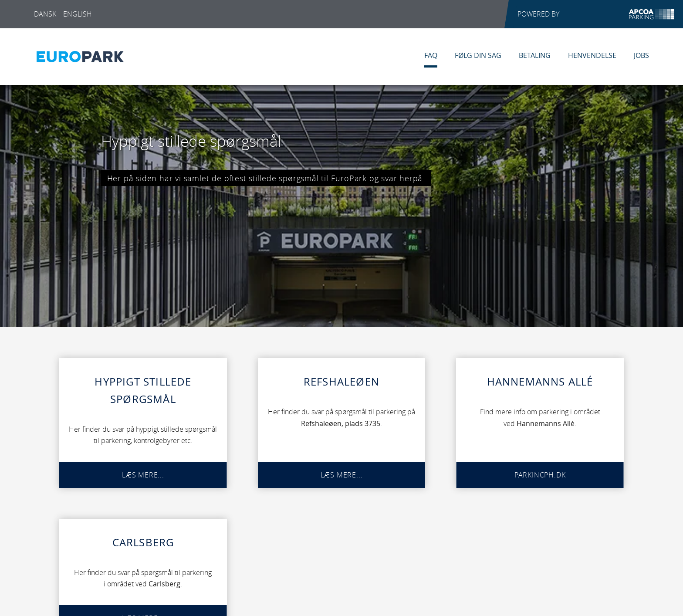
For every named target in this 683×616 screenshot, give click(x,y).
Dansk (45, 14)
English (78, 14)
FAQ (431, 55)
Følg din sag (478, 55)
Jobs (641, 55)
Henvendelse (592, 55)
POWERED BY (596, 14)
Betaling (535, 55)
